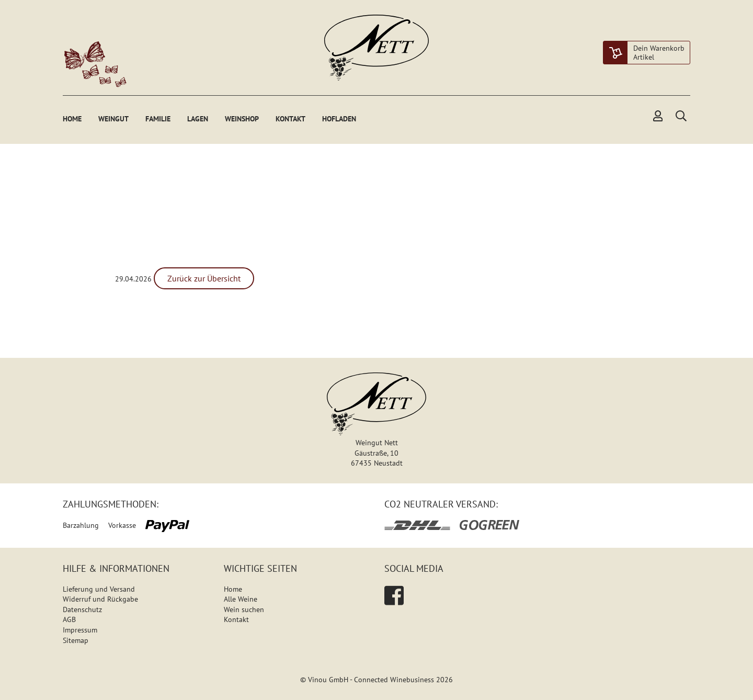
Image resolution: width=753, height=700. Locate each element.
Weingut (113, 119)
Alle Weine (241, 599)
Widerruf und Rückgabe (100, 599)
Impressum (80, 630)
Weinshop (242, 119)
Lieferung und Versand (99, 589)
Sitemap (76, 640)
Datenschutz (82, 609)
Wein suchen (244, 609)
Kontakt (290, 119)
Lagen (198, 119)
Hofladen (339, 119)
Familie (158, 119)
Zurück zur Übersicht (204, 278)
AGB (69, 619)
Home (72, 119)
